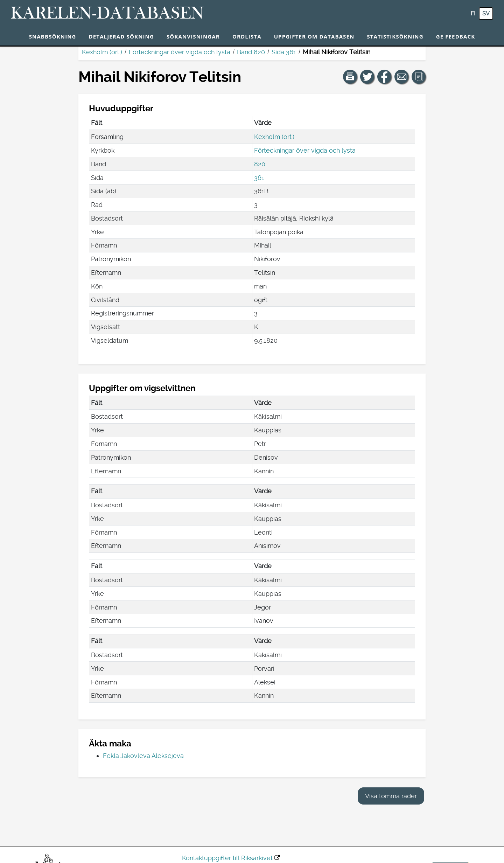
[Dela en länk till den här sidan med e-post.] (401, 77)
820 (260, 164)
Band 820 (251, 52)
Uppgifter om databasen (314, 36)
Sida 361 (284, 52)
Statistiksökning (395, 36)
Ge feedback (456, 36)
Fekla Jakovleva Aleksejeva (143, 756)
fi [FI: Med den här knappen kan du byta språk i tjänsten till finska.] (473, 13)
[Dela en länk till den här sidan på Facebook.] (384, 77)
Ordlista (247, 36)
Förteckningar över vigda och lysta (180, 52)
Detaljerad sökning (121, 36)
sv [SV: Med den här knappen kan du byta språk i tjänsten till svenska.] (486, 13)
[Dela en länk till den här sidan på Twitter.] (367, 77)
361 (259, 178)
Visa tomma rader (391, 796)
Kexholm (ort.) (102, 52)
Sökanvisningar (193, 36)
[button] (350, 77)
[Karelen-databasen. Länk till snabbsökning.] (107, 14)
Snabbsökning (53, 36)
